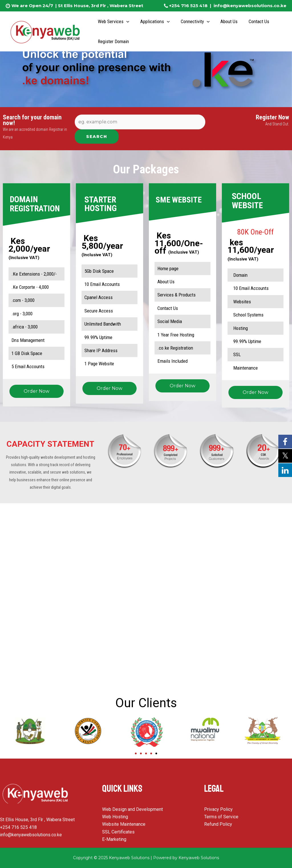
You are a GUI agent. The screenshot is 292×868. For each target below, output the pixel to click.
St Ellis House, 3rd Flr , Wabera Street (100, 6)
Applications (153, 21)
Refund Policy (218, 824)
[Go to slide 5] (156, 753)
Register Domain (113, 41)
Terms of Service (221, 817)
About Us (225, 21)
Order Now (36, 391)
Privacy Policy (218, 809)
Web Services (113, 21)
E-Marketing (114, 839)
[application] (126, 21)
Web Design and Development (132, 809)
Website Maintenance (124, 824)
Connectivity (192, 21)
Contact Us (253, 21)
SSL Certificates (118, 832)
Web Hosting (115, 817)
